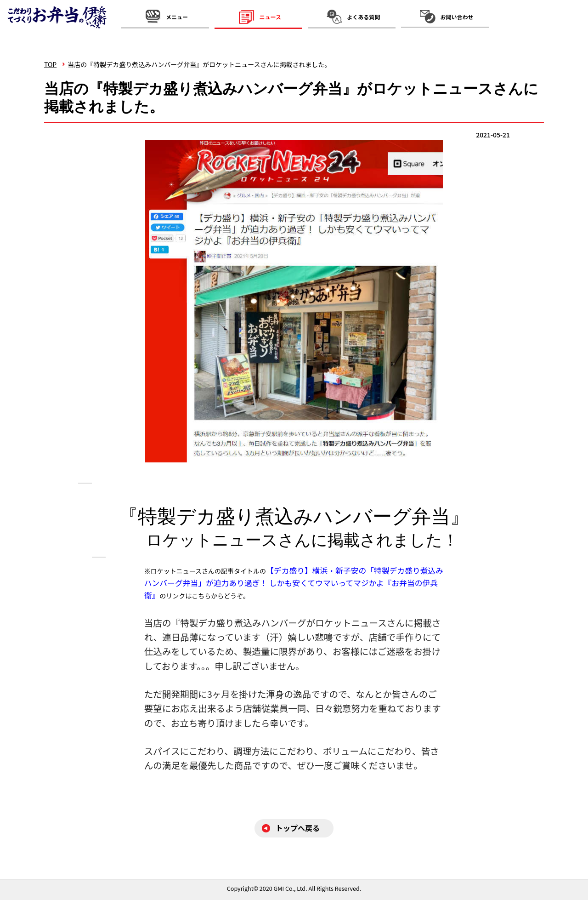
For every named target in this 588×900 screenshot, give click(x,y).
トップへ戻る (298, 828)
